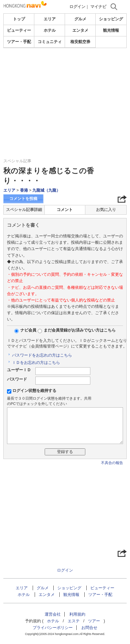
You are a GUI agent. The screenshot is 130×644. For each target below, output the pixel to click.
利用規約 (77, 614)
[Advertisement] (65, 68)
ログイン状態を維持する (34, 391)
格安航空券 (80, 42)
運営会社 (53, 614)
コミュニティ (50, 42)
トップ (19, 19)
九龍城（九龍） (46, 190)
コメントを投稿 (23, 199)
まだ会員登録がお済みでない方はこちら (80, 330)
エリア (50, 19)
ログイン (77, 7)
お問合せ (89, 628)
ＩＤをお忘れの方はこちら (36, 363)
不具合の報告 (112, 463)
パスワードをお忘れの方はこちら (42, 355)
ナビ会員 (28, 330)
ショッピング (111, 19)
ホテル (50, 30)
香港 (24, 190)
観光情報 (111, 30)
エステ (74, 621)
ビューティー (19, 30)
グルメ (80, 19)
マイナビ (98, 7)
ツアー (94, 621)
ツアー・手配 (19, 42)
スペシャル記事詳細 (24, 210)
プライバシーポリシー (53, 628)
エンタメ (80, 30)
